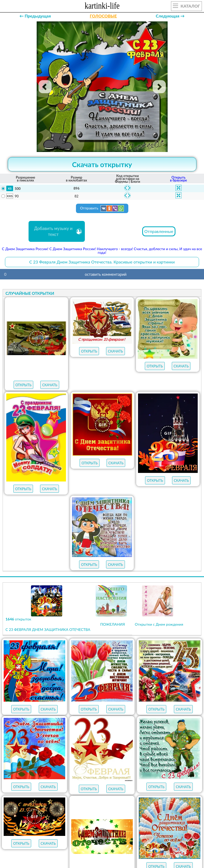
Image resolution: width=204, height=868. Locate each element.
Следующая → (170, 16)
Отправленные (159, 231)
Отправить (102, 208)
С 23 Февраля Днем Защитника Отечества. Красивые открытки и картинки (102, 262)
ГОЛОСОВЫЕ (103, 16)
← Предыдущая (35, 16)
